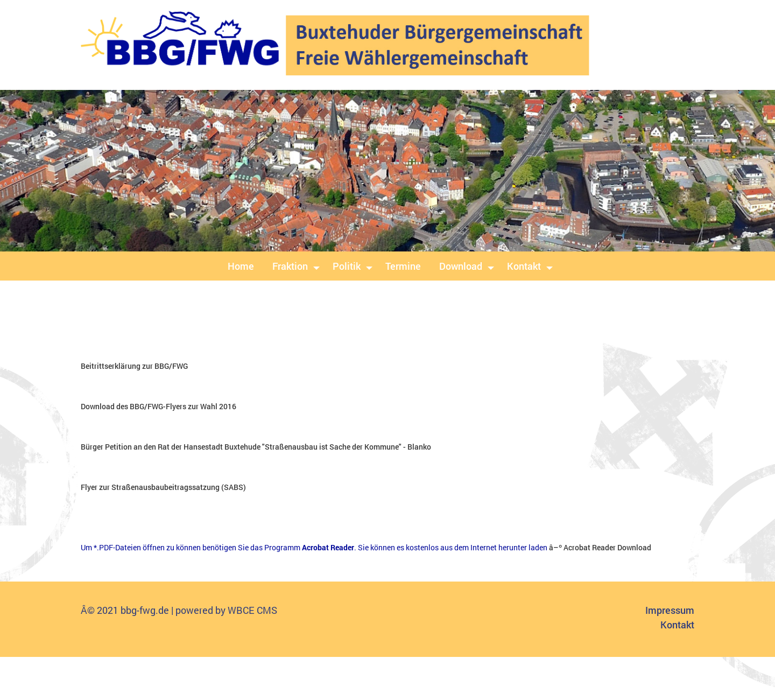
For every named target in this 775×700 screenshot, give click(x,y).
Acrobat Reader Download (607, 547)
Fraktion (290, 266)
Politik (347, 266)
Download (461, 266)
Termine (403, 266)
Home (241, 266)
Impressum (670, 610)
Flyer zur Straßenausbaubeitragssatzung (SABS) (163, 487)
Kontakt (524, 266)
